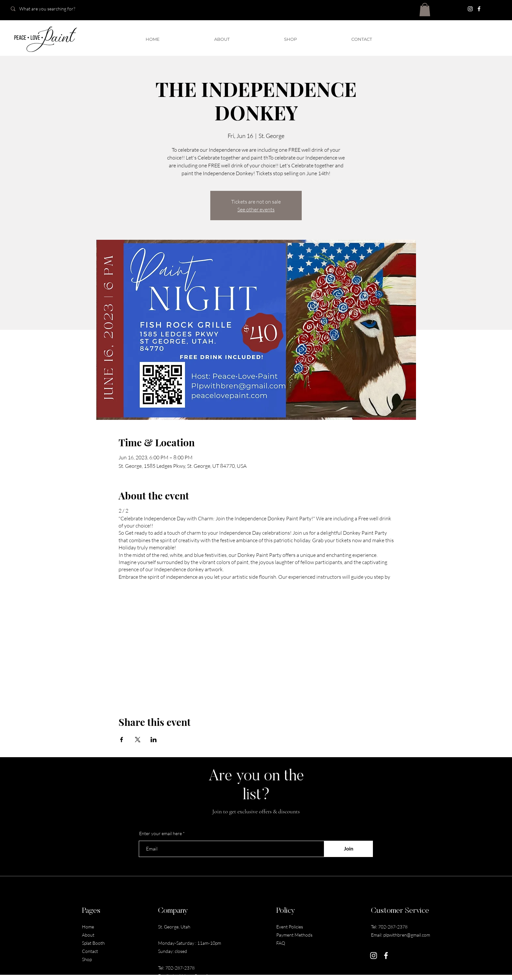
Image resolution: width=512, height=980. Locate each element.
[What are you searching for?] (53, 9)
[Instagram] (470, 9)
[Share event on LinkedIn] (154, 740)
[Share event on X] (138, 740)
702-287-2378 (180, 968)
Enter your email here (160, 834)
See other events (256, 209)
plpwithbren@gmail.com (194, 976)
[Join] (348, 849)
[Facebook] (479, 9)
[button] (425, 10)
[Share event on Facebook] (122, 740)
